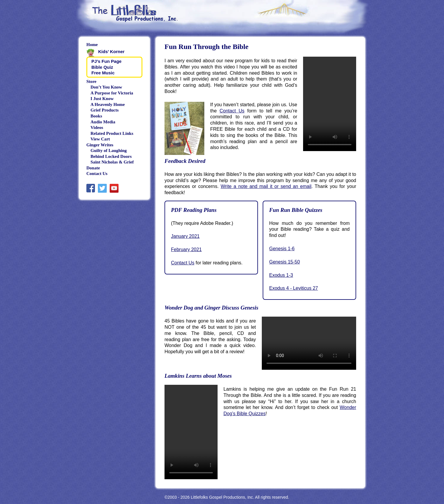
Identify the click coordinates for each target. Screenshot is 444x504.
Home (92, 45)
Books (96, 116)
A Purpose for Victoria (112, 93)
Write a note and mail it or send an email (266, 186)
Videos (97, 127)
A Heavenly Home (108, 104)
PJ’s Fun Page (106, 61)
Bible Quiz (102, 67)
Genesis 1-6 (282, 249)
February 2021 (186, 249)
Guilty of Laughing (109, 150)
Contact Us (232, 111)
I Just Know (102, 99)
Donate (93, 168)
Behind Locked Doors (111, 156)
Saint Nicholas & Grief (112, 162)
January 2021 (185, 236)
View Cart (100, 139)
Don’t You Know (106, 87)
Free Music (103, 73)
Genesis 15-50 (285, 262)
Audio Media (103, 122)
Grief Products (105, 110)
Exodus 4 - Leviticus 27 (293, 288)
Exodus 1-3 (281, 275)
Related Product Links (112, 133)
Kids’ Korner (111, 51)
